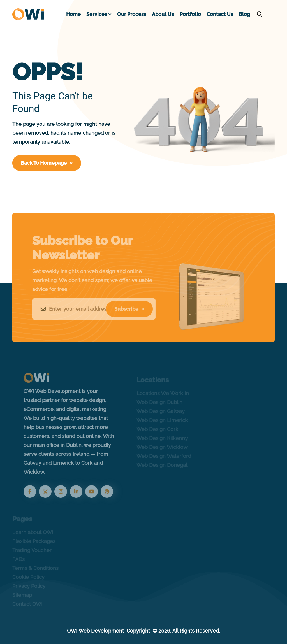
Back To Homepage (47, 163)
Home (73, 14)
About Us (163, 14)
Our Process (132, 14)
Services (97, 14)
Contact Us (220, 14)
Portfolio (190, 14)
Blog (244, 14)
